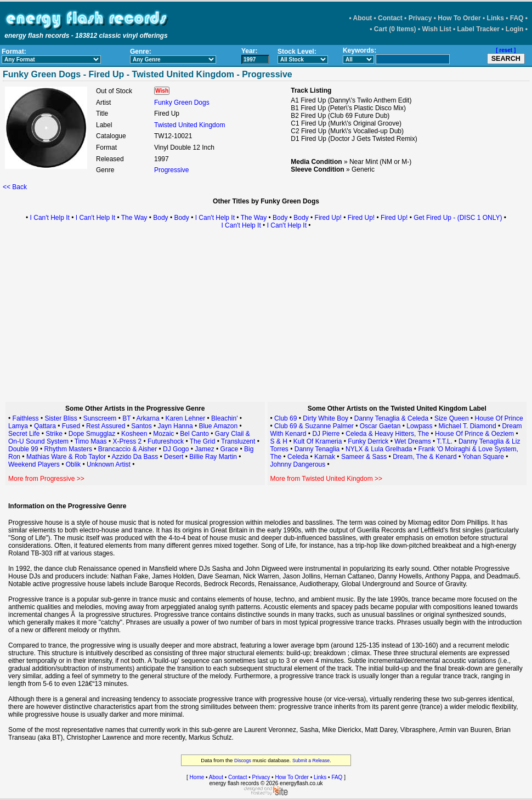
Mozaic (163, 434)
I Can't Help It (50, 218)
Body (160, 218)
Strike (54, 434)
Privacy (420, 18)
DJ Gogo (176, 449)
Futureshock (166, 441)
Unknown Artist (109, 464)
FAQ (517, 18)
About (363, 18)
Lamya (18, 426)
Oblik (73, 464)
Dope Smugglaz (92, 434)
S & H (279, 441)
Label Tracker (479, 29)
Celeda (298, 457)
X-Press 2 (127, 441)
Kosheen (134, 434)
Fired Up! (328, 218)
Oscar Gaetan (380, 426)
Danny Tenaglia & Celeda (391, 418)
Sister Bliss (61, 418)
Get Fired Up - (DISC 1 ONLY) (458, 218)
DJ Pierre (326, 434)
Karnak (325, 457)
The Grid (203, 441)
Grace (230, 449)
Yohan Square (483, 457)
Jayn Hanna (176, 426)
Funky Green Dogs (182, 103)
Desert (174, 457)
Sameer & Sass (364, 457)
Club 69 (285, 418)
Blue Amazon (218, 426)
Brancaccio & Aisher (128, 449)
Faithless (26, 418)
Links (496, 18)
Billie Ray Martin (213, 457)
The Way (134, 218)
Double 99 (23, 449)
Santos (141, 426)
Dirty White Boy (326, 418)
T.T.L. (445, 441)
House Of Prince (499, 418)
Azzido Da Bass (135, 457)
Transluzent (238, 441)
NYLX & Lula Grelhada (379, 449)
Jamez (204, 449)
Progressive (171, 170)
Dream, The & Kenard (425, 457)
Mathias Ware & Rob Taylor (66, 457)
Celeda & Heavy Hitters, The (387, 434)
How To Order (459, 18)
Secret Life (24, 434)
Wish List (436, 29)
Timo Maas (91, 441)
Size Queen (452, 418)
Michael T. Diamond (468, 426)
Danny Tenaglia (317, 449)
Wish (162, 91)
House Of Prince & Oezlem (474, 434)
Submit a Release (311, 761)
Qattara (45, 426)
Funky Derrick (368, 441)
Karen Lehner (186, 418)
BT (126, 418)
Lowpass (419, 426)
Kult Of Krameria (318, 441)
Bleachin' (224, 418)
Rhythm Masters (68, 449)
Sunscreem (100, 418)
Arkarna (148, 418)
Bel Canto (194, 434)
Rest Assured (106, 426)
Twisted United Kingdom (189, 125)
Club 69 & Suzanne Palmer (314, 426)
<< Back (15, 187)
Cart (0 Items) (395, 29)
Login (515, 29)
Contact (390, 18)
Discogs (243, 761)
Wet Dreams (412, 441)
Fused (71, 426)
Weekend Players (34, 464)
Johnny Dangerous (298, 464)
